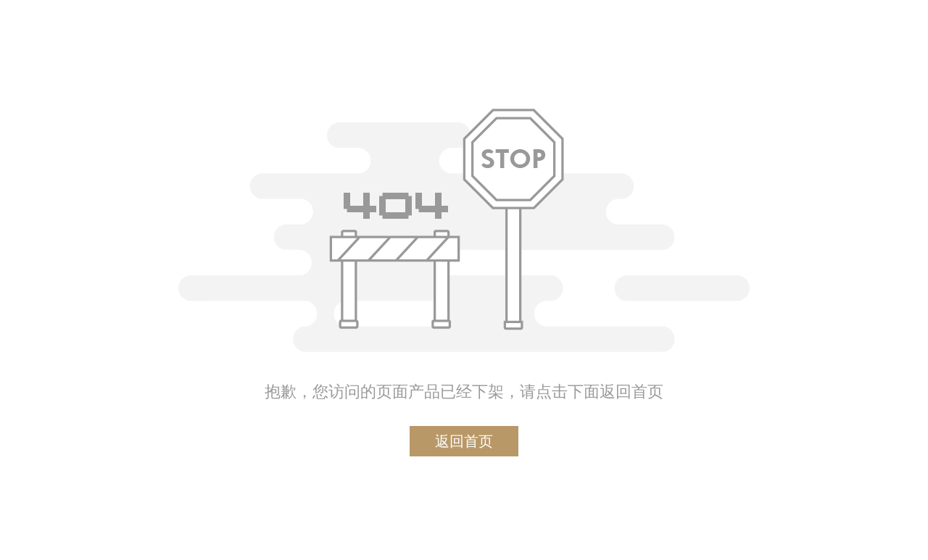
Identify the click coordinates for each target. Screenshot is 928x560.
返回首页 (464, 441)
